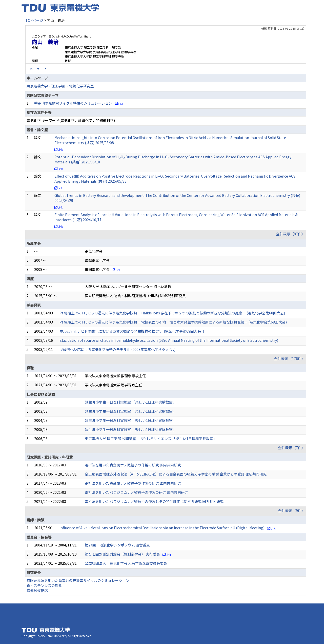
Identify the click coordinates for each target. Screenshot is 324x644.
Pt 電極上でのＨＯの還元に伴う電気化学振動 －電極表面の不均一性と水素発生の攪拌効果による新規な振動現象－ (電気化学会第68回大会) (173, 322)
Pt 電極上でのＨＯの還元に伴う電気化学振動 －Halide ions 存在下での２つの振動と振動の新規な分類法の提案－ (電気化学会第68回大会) (172, 313)
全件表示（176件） (290, 358)
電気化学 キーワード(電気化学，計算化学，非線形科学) (71, 120)
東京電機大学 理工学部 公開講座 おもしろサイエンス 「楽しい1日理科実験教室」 (151, 439)
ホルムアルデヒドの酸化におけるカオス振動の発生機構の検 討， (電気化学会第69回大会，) (132, 331)
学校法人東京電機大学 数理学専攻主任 (115, 376)
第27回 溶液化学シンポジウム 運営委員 (117, 545)
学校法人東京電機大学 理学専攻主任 (114, 385)
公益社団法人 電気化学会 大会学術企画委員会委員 (126, 563)
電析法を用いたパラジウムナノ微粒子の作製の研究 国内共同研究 (136, 492)
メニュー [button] (36, 69)
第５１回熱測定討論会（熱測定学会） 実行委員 (122, 554)
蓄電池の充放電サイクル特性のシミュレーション (73, 103)
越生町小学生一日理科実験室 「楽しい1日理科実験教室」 (130, 402)
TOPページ (34, 20)
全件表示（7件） (292, 448)
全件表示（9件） (292, 510)
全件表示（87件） (291, 234)
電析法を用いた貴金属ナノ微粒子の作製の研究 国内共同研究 (133, 465)
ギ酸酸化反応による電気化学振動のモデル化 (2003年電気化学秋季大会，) (117, 349)
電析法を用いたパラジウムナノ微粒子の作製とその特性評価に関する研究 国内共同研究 (154, 501)
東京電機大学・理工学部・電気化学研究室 (60, 86)
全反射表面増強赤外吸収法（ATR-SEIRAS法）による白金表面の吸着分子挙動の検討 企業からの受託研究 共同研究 (176, 474)
